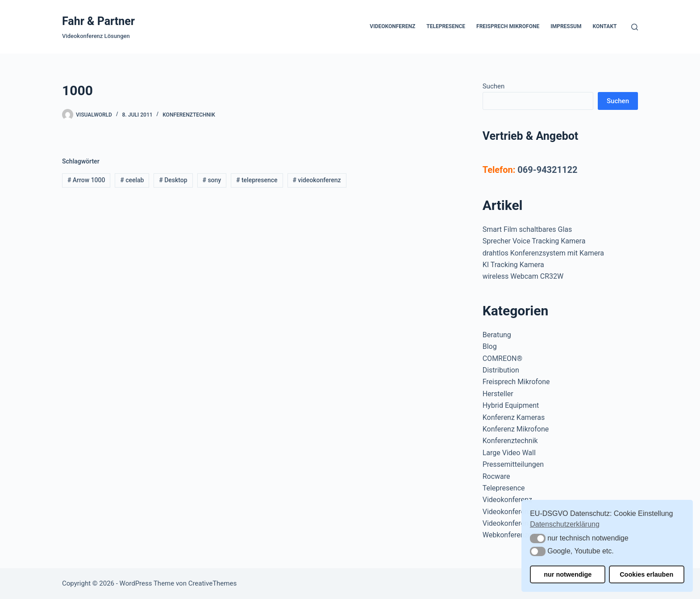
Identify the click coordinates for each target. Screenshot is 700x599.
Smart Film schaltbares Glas (527, 229)
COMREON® (502, 358)
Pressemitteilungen (513, 464)
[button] (538, 538)
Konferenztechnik (189, 115)
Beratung (497, 335)
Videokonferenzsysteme (521, 523)
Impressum (566, 26)
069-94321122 (547, 170)
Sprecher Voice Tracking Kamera (534, 241)
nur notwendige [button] (568, 574)
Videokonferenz (392, 26)
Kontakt (605, 26)
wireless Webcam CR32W (523, 276)
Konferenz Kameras (514, 417)
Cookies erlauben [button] (646, 574)
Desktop (173, 180)
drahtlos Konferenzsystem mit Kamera (543, 253)
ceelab (132, 180)
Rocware (496, 476)
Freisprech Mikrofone (508, 26)
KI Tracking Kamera (513, 265)
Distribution (501, 370)
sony (212, 180)
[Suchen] (635, 27)
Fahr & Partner (98, 21)
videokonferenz (317, 180)
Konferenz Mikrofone (516, 429)
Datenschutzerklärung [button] (565, 524)
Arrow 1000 (86, 180)
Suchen (494, 86)
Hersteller (498, 394)
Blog (490, 346)
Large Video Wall (509, 453)
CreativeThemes (213, 583)
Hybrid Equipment (511, 405)
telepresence (257, 180)
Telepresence (446, 26)
